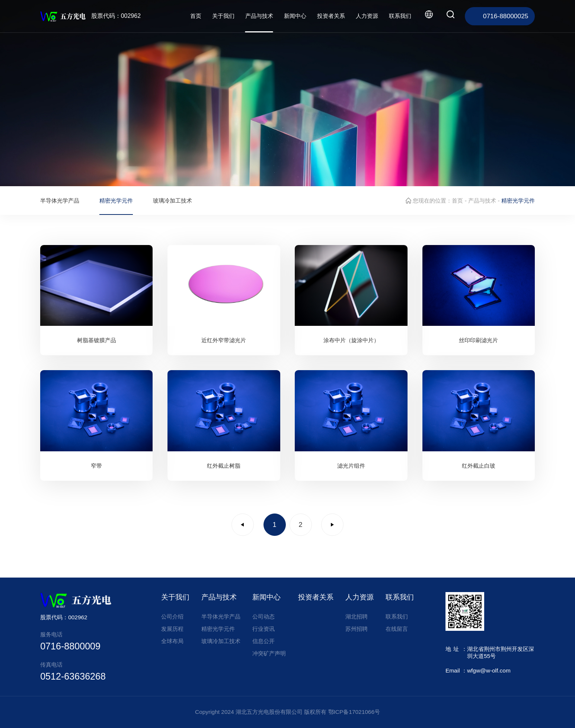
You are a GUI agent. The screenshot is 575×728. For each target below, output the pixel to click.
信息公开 (263, 641)
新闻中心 (295, 16)
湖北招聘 (357, 616)
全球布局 (172, 641)
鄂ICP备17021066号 (354, 712)
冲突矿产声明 (269, 653)
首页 (196, 16)
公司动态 (263, 616)
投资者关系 (331, 16)
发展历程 (172, 629)
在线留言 (397, 629)
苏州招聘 (357, 629)
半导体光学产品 (60, 201)
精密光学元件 (116, 201)
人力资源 (367, 16)
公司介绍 (172, 616)
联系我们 (400, 16)
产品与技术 (259, 16)
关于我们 (223, 16)
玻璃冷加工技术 (172, 201)
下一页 (332, 525)
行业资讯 (263, 629)
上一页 (243, 525)
